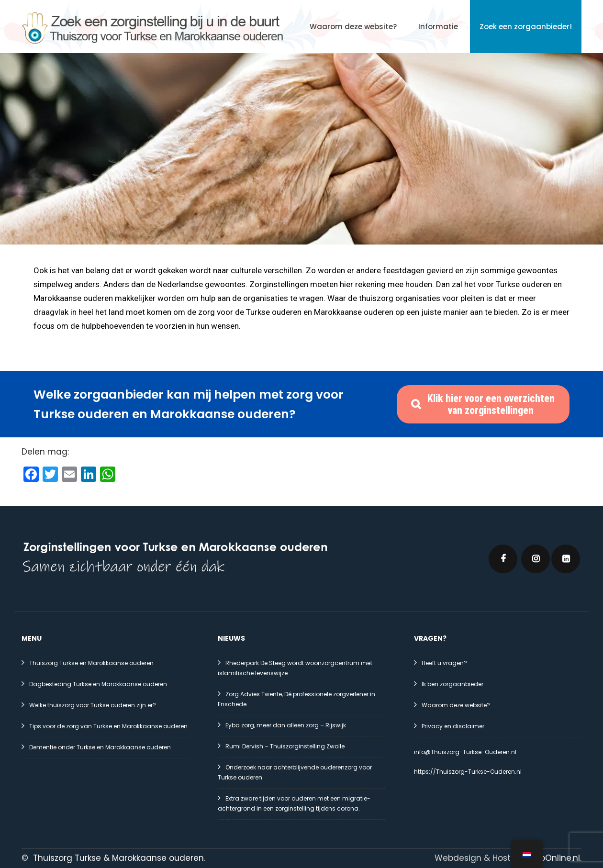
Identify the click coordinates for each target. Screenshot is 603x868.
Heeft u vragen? (444, 663)
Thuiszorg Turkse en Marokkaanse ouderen (91, 663)
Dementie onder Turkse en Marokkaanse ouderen (100, 747)
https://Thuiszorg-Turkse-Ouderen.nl (468, 772)
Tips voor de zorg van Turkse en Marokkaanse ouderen (108, 726)
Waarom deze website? (353, 27)
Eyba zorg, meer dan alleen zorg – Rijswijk (286, 725)
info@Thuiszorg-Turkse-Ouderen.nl (465, 752)
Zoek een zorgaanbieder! (526, 27)
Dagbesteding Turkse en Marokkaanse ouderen (98, 684)
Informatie (438, 27)
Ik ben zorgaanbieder (452, 684)
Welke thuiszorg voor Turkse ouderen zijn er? (93, 705)
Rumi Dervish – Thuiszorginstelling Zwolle (285, 746)
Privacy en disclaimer (453, 726)
